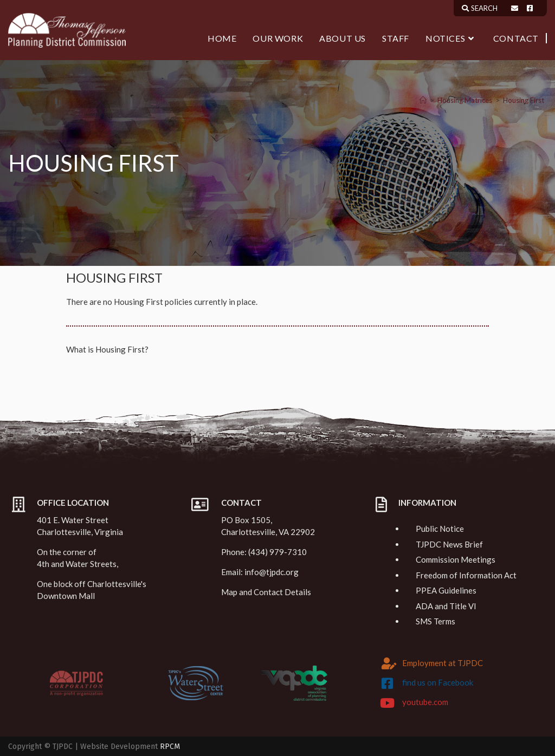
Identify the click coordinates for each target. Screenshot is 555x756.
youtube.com (425, 702)
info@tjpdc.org (272, 572)
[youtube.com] (388, 703)
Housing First (524, 100)
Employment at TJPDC (443, 663)
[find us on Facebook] (388, 683)
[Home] (423, 100)
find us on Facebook (438, 682)
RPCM (170, 747)
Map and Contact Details (266, 592)
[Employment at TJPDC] (389, 663)
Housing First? (122, 349)
